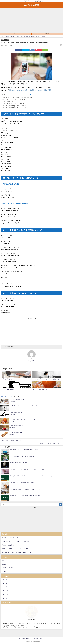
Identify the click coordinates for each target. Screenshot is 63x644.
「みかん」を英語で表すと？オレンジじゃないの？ (15, 549)
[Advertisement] (31, 20)
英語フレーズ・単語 (5, 40)
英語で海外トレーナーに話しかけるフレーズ (15, 99)
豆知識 (5, 572)
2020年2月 (5, 583)
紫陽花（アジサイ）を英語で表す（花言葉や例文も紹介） (50, 443)
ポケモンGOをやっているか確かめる (15, 103)
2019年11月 (5, 594)
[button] (30, 95)
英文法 (16, 34)
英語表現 (47, 34)
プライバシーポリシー (39, 639)
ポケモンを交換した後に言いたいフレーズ (15, 107)
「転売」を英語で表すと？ (9, 545)
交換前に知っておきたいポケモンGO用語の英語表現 (18, 97)
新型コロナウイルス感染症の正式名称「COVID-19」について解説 (19, 553)
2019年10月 (5, 598)
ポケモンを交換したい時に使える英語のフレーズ (17, 105)
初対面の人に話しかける (12, 101)
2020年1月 (5, 587)
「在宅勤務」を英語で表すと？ (10, 538)
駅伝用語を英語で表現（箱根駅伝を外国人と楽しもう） (12, 440)
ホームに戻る (22, 639)
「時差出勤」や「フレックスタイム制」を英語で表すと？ (17, 541)
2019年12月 (5, 591)
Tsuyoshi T (31, 361)
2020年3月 (5, 579)
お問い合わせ (29, 639)
